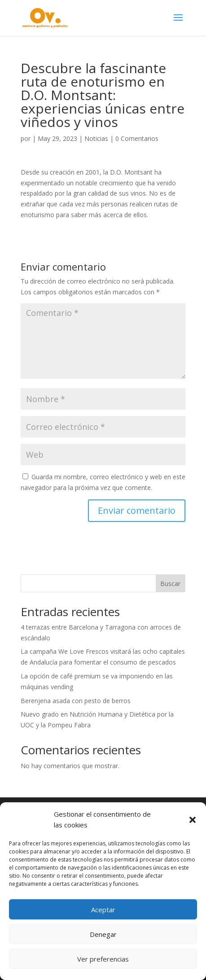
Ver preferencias (103, 959)
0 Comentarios (137, 138)
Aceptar (103, 910)
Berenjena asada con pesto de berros (76, 701)
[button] (193, 820)
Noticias (96, 138)
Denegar (103, 934)
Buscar (170, 584)
